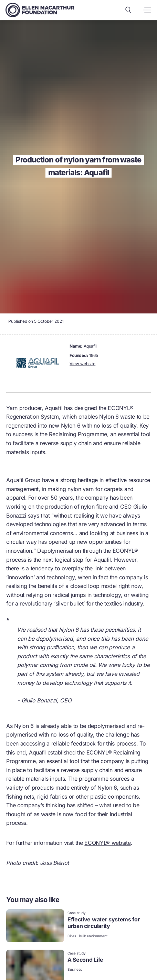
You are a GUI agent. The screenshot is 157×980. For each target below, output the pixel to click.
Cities (72, 936)
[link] (78, 926)
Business (75, 969)
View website (82, 364)
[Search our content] (128, 10)
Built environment (93, 936)
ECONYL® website (107, 843)
